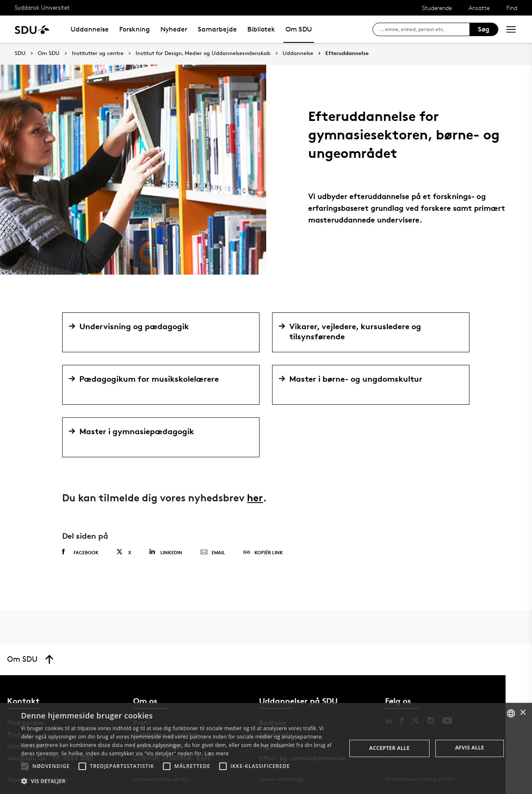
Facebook (80, 552)
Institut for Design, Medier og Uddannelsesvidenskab (203, 53)
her (255, 498)
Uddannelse (90, 29)
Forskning (135, 29)
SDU (20, 53)
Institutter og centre (98, 53)
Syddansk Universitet (42, 7)
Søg (484, 29)
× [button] (523, 713)
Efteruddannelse (347, 53)
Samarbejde (217, 29)
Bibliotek (261, 29)
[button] (25, 766)
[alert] (266, 748)
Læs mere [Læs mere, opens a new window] (216, 753)
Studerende (437, 8)
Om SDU (299, 29)
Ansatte (479, 8)
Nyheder (174, 29)
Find (512, 8)
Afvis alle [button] (470, 748)
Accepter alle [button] (389, 748)
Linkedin (166, 552)
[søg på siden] (424, 29)
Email (213, 553)
